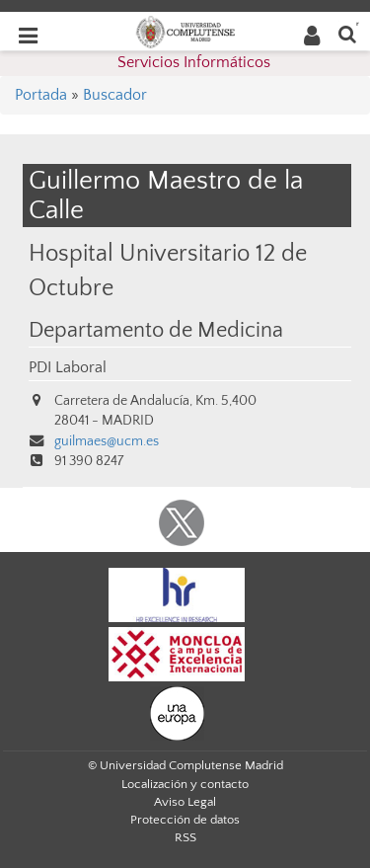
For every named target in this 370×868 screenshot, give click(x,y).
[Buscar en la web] (347, 33)
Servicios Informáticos (194, 62)
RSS (185, 837)
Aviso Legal (185, 802)
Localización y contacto (185, 784)
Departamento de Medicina (156, 331)
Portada (41, 95)
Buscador (115, 95)
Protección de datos (185, 820)
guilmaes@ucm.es (107, 441)
